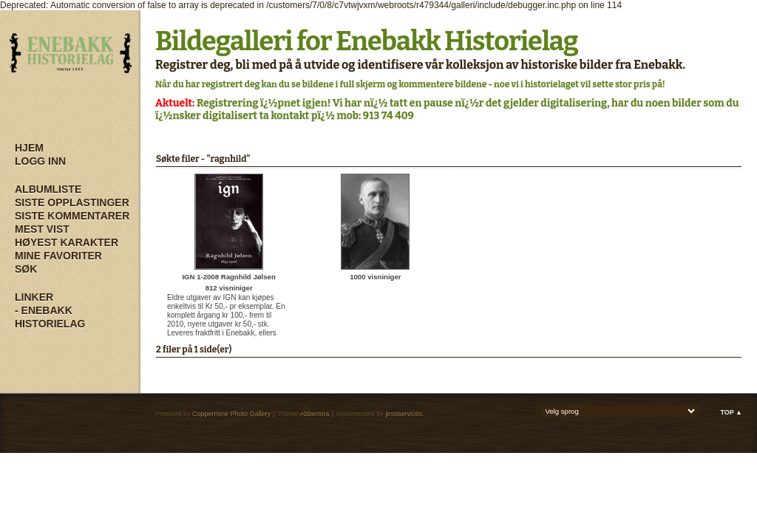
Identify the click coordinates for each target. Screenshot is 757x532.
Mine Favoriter (58, 256)
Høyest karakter (67, 242)
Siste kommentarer (72, 216)
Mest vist (42, 229)
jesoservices (404, 414)
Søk (26, 269)
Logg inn (40, 161)
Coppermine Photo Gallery (231, 414)
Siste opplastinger (72, 202)
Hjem (29, 148)
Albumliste (48, 189)
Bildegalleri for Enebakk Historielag (367, 41)
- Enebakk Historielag (50, 317)
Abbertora (315, 414)
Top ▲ (731, 412)
